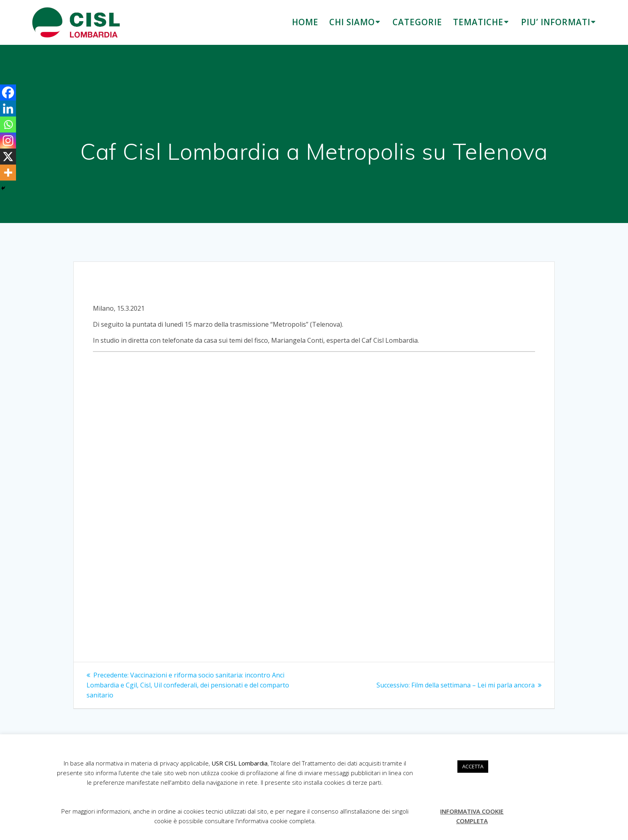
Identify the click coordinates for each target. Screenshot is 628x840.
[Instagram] (8, 141)
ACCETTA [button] (473, 766)
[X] (8, 157)
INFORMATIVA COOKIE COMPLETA (472, 816)
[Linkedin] (8, 109)
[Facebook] (8, 92)
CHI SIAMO (352, 22)
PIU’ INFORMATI (556, 22)
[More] (8, 173)
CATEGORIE (417, 22)
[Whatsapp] (8, 125)
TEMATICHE (478, 22)
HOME (305, 22)
